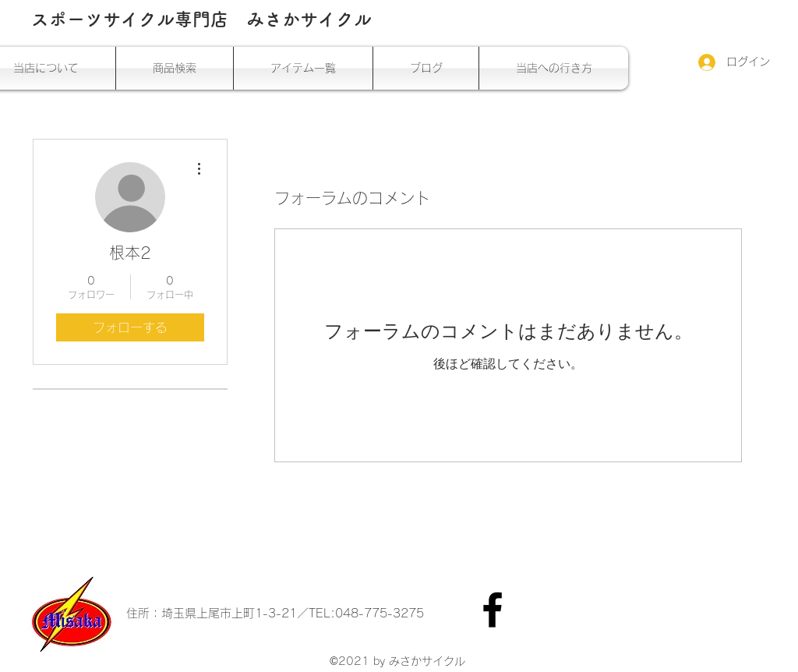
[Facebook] (493, 610)
